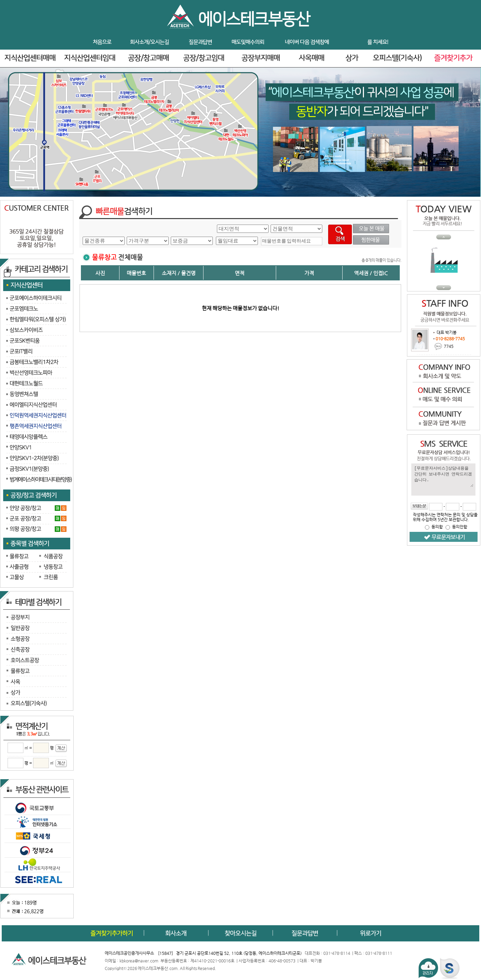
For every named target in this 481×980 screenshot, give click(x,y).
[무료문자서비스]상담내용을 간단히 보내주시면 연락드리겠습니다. (443, 476)
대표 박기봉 (446, 332)
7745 (449, 346)
